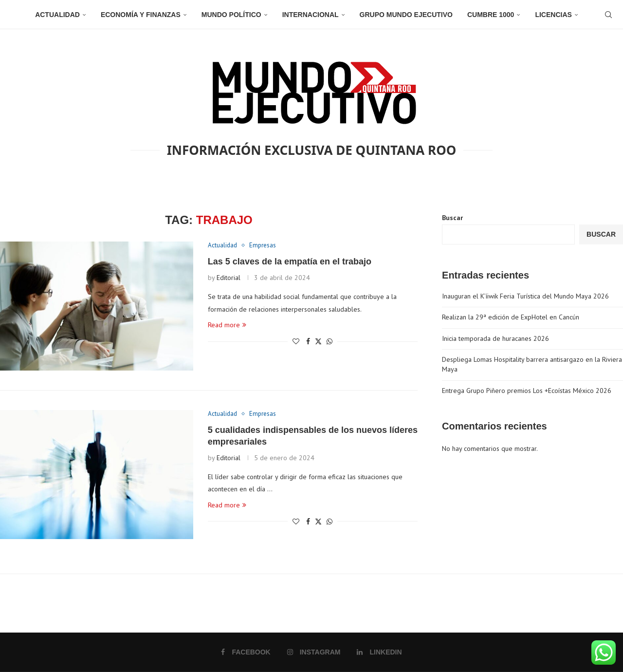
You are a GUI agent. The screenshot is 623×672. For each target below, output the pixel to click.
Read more (227, 325)
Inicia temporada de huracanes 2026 (495, 338)
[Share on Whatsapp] (330, 341)
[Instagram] (314, 652)
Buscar (452, 218)
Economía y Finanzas (141, 15)
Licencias (553, 15)
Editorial (229, 278)
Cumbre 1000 (491, 15)
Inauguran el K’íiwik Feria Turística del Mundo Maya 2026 (525, 296)
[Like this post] (296, 341)
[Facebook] (246, 652)
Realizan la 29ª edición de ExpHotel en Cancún (511, 317)
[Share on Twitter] (318, 341)
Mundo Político (231, 15)
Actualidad (57, 15)
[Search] (608, 15)
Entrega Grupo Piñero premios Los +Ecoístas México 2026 (527, 391)
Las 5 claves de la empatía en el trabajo (290, 261)
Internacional (311, 15)
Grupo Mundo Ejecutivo (406, 15)
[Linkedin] (379, 652)
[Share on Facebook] (308, 341)
